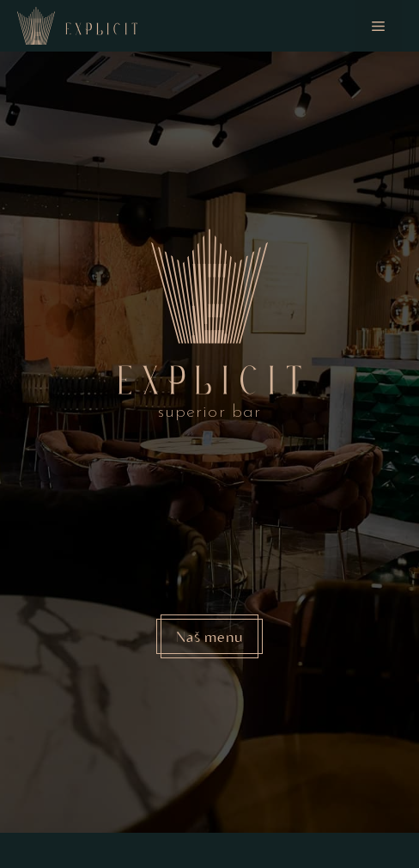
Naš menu (209, 636)
